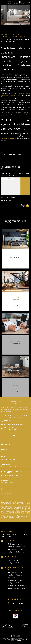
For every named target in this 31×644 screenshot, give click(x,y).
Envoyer (8, 498)
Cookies (19, 640)
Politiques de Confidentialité (22, 517)
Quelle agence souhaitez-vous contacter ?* (14, 472)
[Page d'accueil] (15, 2)
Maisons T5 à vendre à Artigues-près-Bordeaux (17, 587)
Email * (4, 457)
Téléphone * (6, 464)
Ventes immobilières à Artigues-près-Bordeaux (17, 562)
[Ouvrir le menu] (29, 2)
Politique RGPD (13, 640)
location (14, 137)
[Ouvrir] (2, 2)
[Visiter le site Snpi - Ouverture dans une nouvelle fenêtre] (15, 616)
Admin (20, 639)
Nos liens (24, 639)
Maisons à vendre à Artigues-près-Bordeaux (17, 545)
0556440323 (9, 421)
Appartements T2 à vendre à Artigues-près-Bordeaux (16, 575)
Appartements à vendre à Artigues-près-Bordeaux (17, 551)
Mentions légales (14, 639)
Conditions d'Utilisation (6, 517)
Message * (5, 480)
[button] (14, 435)
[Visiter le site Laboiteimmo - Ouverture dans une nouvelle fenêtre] (15, 636)
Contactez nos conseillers (9, 139)
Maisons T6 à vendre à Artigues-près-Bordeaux (17, 582)
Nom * (4, 442)
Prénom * (5, 449)
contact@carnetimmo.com (13, 424)
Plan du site (7, 639)
